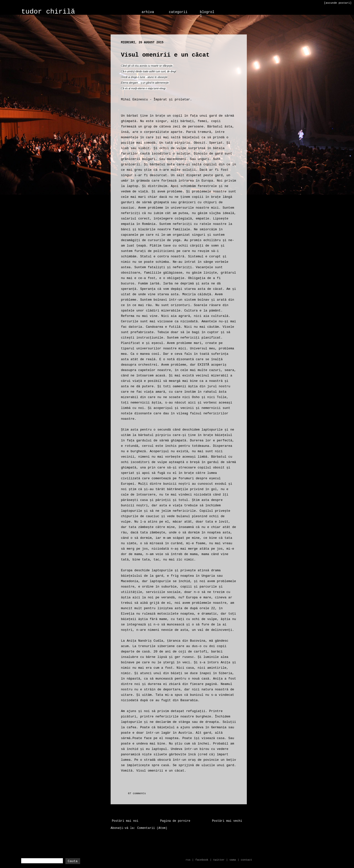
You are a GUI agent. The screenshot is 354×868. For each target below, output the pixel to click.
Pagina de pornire (175, 821)
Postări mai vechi (227, 821)
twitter (219, 860)
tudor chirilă (48, 12)
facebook (202, 860)
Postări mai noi (125, 821)
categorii (178, 12)
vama (233, 860)
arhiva (148, 12)
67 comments (137, 793)
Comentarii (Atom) (152, 828)
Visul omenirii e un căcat (165, 55)
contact (246, 860)
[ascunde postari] (338, 3)
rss (188, 860)
